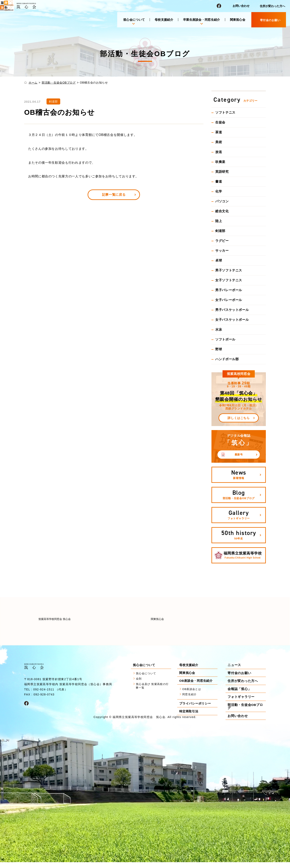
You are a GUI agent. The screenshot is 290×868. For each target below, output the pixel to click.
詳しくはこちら (239, 418)
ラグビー (222, 241)
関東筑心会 (238, 20)
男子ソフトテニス (229, 270)
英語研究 (222, 172)
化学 (219, 191)
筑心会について (148, 674)
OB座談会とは (193, 690)
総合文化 (222, 211)
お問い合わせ (241, 6)
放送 (219, 152)
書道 (219, 182)
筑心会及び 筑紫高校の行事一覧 (153, 688)
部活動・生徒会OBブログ (59, 83)
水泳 (219, 330)
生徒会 (220, 122)
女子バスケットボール (232, 320)
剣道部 (220, 231)
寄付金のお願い (239, 673)
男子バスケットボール (232, 310)
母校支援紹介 (164, 20)
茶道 (219, 132)
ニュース (234, 665)
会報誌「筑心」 (239, 689)
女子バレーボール (229, 300)
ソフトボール (225, 339)
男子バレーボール (229, 290)
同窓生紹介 (191, 696)
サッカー (222, 251)
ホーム (33, 83)
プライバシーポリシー (196, 705)
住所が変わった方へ (272, 6)
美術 (219, 142)
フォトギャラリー (241, 697)
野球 (219, 349)
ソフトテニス (225, 112)
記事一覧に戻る (114, 195)
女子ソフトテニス (229, 280)
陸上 (219, 221)
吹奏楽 (220, 162)
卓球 (219, 260)
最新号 (239, 455)
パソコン (222, 201)
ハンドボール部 (227, 359)
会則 (139, 680)
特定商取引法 (189, 713)
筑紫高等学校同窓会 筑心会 (55, 619)
